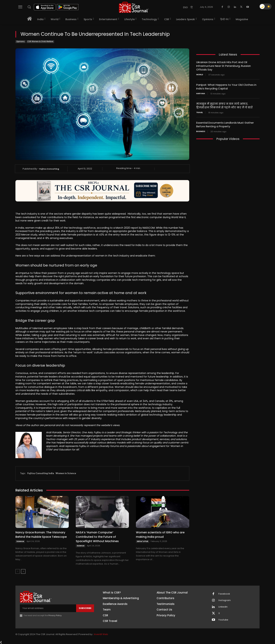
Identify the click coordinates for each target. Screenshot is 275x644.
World (200, 75)
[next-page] (23, 571)
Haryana (201, 94)
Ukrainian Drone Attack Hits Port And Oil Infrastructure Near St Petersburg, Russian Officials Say (224, 66)
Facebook (224, 594)
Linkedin (223, 607)
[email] (48, 608)
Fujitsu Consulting (49, 169)
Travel (200, 113)
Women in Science (66, 473)
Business (201, 132)
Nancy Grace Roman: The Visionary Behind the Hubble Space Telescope (41, 535)
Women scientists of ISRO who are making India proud (160, 535)
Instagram (224, 600)
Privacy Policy (55, 615)
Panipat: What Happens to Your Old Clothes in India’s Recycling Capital (226, 87)
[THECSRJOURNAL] (134, 7)
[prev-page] (18, 571)
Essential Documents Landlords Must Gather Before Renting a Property (225, 124)
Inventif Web (101, 634)
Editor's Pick (143, 541)
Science (20, 541)
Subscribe (85, 608)
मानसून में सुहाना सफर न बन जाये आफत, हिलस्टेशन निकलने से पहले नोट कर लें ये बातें (224, 106)
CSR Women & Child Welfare (40, 42)
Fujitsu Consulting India (41, 473)
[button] (29, 7)
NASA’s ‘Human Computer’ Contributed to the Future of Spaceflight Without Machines (97, 537)
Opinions (21, 42)
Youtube (223, 620)
